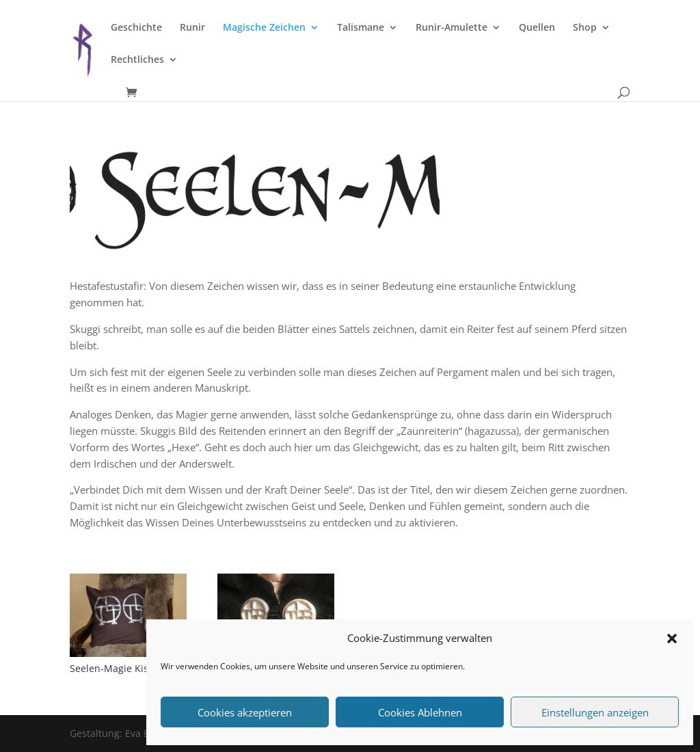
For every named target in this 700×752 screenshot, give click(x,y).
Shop (585, 28)
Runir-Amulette (452, 28)
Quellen (537, 28)
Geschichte (136, 28)
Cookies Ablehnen (420, 712)
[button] (672, 639)
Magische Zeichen (264, 28)
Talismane (361, 28)
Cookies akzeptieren (245, 712)
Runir (192, 28)
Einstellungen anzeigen (595, 712)
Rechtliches (137, 60)
